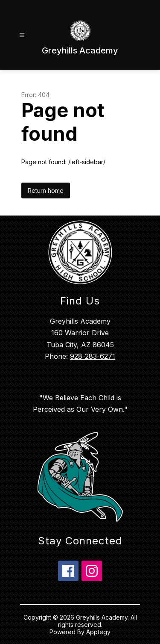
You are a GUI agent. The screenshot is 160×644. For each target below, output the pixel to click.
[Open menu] (22, 35)
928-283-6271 (93, 356)
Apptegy (98, 632)
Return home (46, 191)
